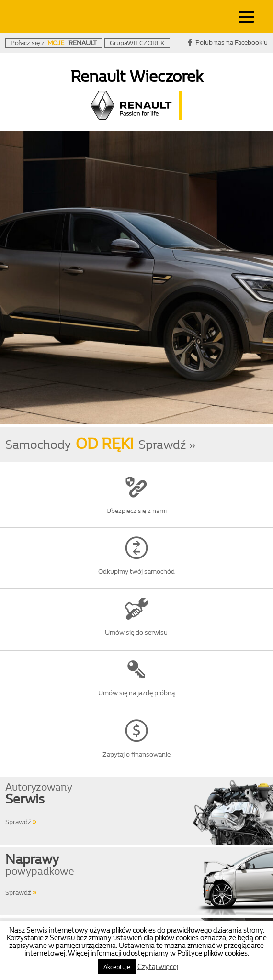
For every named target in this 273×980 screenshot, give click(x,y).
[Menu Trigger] (246, 16)
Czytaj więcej (158, 967)
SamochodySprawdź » (100, 445)
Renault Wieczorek (137, 77)
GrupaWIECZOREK (137, 43)
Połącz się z (54, 43)
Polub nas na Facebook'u (232, 42)
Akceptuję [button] (117, 967)
